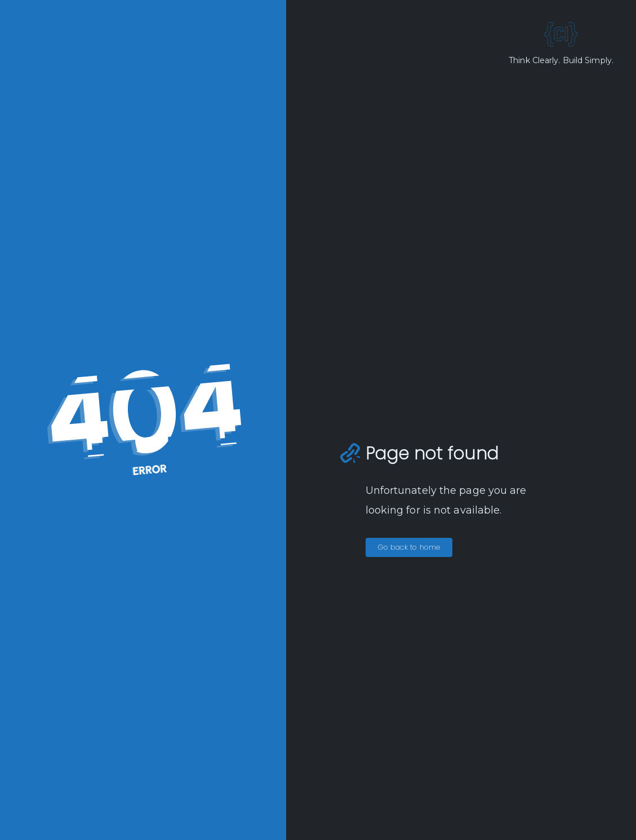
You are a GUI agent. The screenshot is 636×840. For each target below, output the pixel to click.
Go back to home (409, 547)
